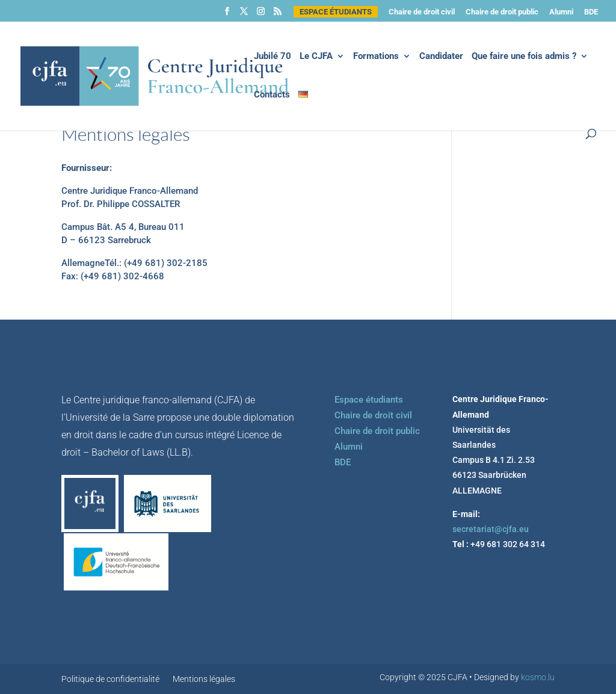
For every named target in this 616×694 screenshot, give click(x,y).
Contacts (272, 95)
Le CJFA (316, 57)
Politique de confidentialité (110, 679)
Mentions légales (204, 679)
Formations (376, 57)
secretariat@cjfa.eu (491, 529)
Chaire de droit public (502, 12)
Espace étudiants (336, 12)
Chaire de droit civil (422, 12)
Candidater (441, 57)
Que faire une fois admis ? (524, 57)
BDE (591, 12)
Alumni (561, 12)
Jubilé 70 (273, 57)
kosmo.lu (538, 677)
